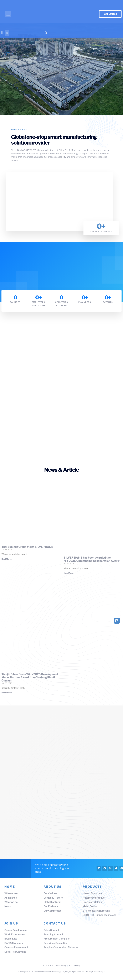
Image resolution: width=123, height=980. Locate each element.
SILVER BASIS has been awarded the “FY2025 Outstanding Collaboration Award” (92, 559)
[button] (8, 14)
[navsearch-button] (46, 33)
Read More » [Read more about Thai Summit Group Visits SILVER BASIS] (7, 559)
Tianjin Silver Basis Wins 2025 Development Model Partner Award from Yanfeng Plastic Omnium (30, 677)
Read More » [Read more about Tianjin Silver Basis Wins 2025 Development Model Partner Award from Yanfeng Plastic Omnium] (7, 692)
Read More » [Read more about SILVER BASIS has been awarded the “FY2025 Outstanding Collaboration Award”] (69, 573)
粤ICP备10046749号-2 (95, 974)
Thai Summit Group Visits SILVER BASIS (27, 547)
